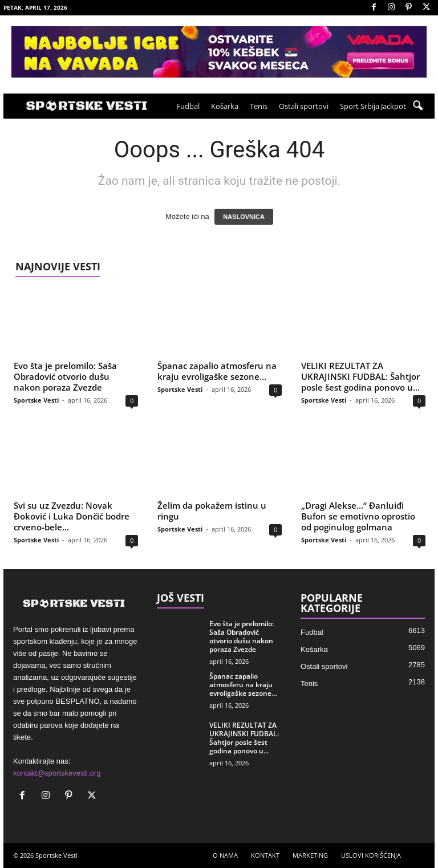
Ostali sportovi (304, 106)
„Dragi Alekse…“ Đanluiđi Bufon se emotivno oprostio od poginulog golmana (358, 516)
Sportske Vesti (36, 400)
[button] (417, 106)
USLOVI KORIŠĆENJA (371, 855)
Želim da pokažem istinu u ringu (212, 511)
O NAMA (225, 855)
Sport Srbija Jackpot (373, 106)
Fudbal (188, 106)
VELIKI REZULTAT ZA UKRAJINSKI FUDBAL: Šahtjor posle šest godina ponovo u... (360, 376)
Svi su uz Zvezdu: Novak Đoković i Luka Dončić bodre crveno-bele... (72, 516)
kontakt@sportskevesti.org (57, 773)
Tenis (259, 106)
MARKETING (310, 855)
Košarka (225, 106)
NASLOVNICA (244, 217)
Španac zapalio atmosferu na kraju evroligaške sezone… (217, 371)
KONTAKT (265, 855)
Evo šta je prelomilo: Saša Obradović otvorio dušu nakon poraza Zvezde (65, 376)
